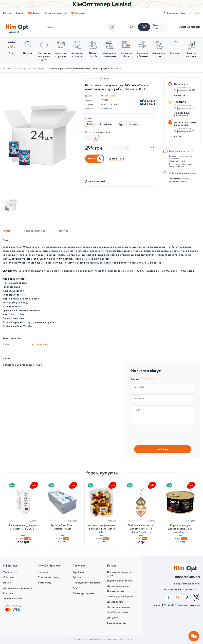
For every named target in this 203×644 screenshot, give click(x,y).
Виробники (79, 572)
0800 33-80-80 (138, 27)
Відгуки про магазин (83, 593)
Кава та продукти (117, 623)
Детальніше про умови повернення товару (180, 180)
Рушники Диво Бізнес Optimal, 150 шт (62, 527)
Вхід (183, 13)
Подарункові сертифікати (87, 583)
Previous (185, 472)
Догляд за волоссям (118, 586)
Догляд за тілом (116, 602)
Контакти (8, 593)
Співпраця (78, 13)
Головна (7, 68)
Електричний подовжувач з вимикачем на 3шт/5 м (23, 527)
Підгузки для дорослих (120, 581)
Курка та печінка (128, 124)
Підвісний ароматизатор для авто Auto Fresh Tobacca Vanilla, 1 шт (141, 529)
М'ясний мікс (106, 124)
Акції (75, 588)
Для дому (22, 68)
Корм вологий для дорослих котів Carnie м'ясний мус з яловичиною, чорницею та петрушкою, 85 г (180, 529)
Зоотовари (38, 68)
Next (194, 472)
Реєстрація (173, 13)
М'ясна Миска (108, 96)
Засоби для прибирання (120, 597)
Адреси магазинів (13, 598)
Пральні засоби (116, 591)
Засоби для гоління (118, 612)
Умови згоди (10, 572)
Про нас (7, 13)
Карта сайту (45, 583)
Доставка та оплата (55, 13)
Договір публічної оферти (18, 588)
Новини (20, 13)
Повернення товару (49, 577)
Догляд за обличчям (118, 607)
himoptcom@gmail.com (187, 584)
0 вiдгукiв (33, 520)
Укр (198, 13)
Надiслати (163, 449)
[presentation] (159, 435)
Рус (192, 13)
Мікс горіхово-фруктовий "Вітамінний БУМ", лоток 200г (102, 529)
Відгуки (34, 13)
